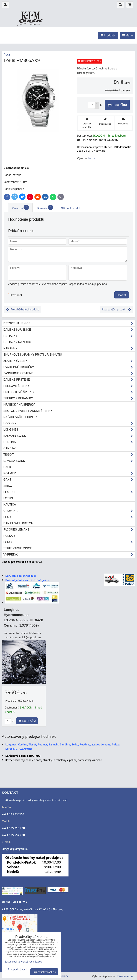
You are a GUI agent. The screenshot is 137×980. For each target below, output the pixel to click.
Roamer (69, 473)
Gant (69, 480)
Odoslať (122, 295)
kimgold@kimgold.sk (15, 849)
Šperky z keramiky (69, 398)
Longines (69, 430)
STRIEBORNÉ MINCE (18, 548)
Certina (69, 442)
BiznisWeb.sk (125, 976)
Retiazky (69, 336)
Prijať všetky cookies (44, 972)
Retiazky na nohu (17, 342)
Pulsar (9, 536)
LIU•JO (69, 517)
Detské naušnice (69, 323)
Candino (10, 448)
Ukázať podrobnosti (16, 970)
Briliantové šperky (69, 392)
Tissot (69, 455)
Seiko (8, 486)
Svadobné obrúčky (69, 367)
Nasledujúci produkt (116, 309)
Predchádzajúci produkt (23, 309)
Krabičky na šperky (19, 405)
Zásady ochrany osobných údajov (23, 962)
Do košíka (117, 105)
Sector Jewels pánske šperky (28, 411)
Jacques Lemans (69, 530)
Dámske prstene (69, 380)
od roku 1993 (35, 24)
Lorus (69, 542)
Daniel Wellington (18, 523)
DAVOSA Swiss (69, 461)
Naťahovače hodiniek (20, 417)
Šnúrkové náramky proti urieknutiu (33, 355)
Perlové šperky (69, 386)
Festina (69, 492)
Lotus (8, 498)
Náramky (69, 348)
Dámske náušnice (69, 330)
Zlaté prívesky (69, 361)
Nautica (10, 505)
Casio (8, 467)
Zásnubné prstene (69, 373)
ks (9, 721)
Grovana (69, 511)
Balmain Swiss (69, 436)
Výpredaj (69, 555)
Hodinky (69, 423)
